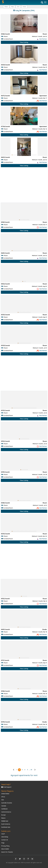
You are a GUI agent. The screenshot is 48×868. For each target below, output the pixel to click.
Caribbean (4, 809)
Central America (6, 812)
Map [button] (12, 7)
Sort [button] (18, 7)
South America (6, 824)
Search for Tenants (7, 852)
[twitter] (20, 859)
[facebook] (16, 859)
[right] (35, 770)
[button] (24, 7)
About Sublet (5, 849)
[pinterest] (28, 859)
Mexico (3, 818)
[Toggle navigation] (45, 2)
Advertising (5, 837)
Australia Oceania (7, 803)
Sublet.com (6, 831)
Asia (3, 800)
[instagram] (24, 859)
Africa (3, 797)
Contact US (5, 840)
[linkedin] (32, 859)
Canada (4, 806)
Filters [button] (6, 7)
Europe (3, 815)
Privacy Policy (5, 846)
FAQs (3, 843)
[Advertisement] (24, 185)
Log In (3, 834)
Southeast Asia (6, 827)
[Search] (42, 2)
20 (31, 770)
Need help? (6, 784)
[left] (14, 770)
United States (5, 794)
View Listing (24, 42)
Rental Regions (7, 791)
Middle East (5, 821)
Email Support (6, 787)
